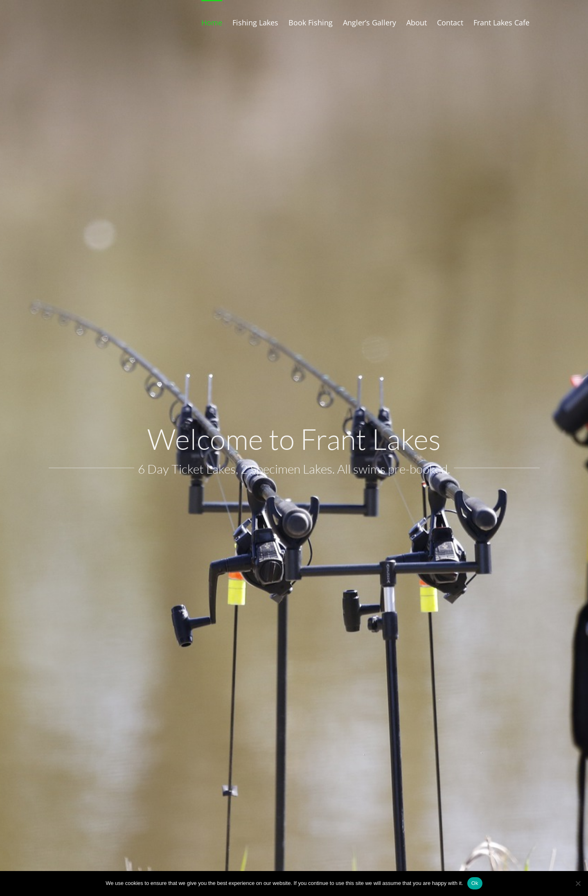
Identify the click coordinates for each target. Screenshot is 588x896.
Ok (475, 883)
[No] (578, 883)
